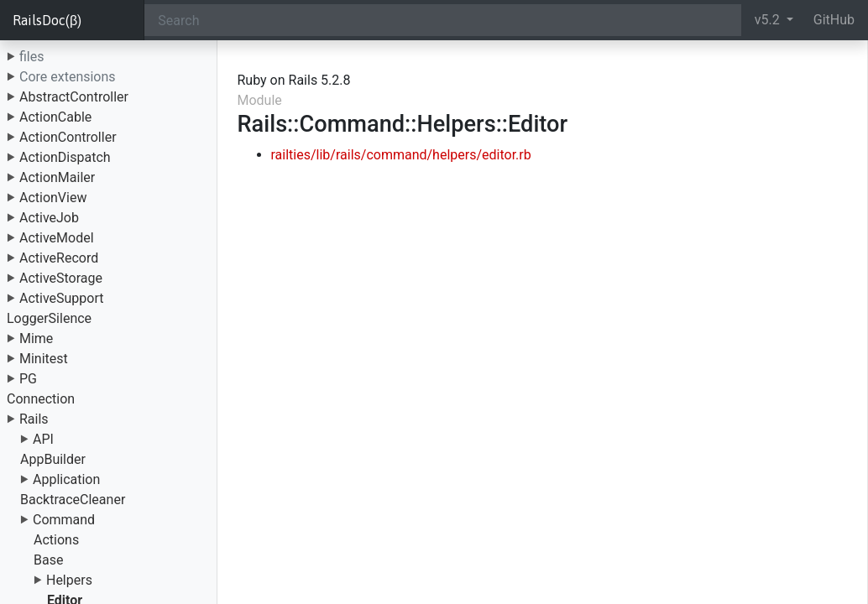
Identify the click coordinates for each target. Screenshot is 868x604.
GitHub (834, 20)
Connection (41, 399)
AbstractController (74, 97)
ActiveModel (57, 238)
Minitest (44, 359)
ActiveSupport (62, 298)
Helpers (69, 580)
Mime (36, 338)
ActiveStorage (61, 278)
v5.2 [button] (769, 20)
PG (28, 379)
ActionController (68, 137)
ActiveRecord (59, 258)
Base (48, 560)
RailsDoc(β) (47, 20)
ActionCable (55, 117)
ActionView (53, 198)
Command (64, 520)
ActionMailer (57, 177)
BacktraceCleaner (73, 500)
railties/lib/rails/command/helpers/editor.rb (401, 155)
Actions (56, 540)
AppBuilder (53, 459)
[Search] (442, 20)
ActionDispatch (65, 157)
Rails (34, 419)
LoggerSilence (49, 318)
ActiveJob (49, 218)
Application (66, 479)
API (43, 439)
